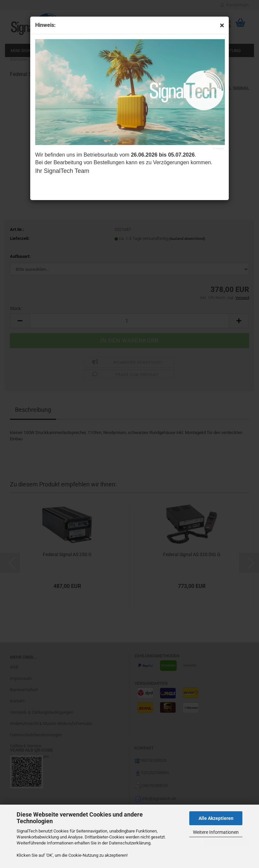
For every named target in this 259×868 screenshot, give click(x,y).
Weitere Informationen (216, 832)
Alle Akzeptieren (216, 818)
